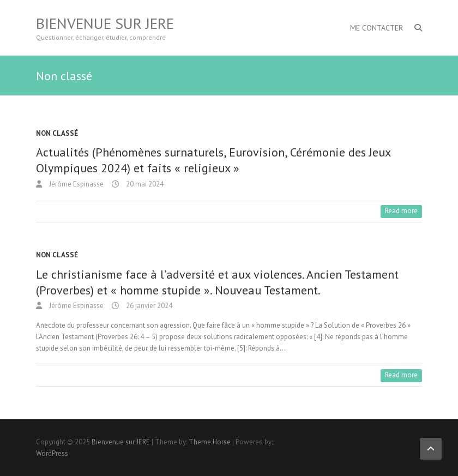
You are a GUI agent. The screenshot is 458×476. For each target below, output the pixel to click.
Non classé (57, 133)
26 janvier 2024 (148, 306)
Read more (401, 211)
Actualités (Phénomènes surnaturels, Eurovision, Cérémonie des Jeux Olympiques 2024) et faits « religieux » (213, 160)
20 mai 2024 (144, 184)
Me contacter (376, 28)
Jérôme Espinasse (76, 184)
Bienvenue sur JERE (105, 23)
